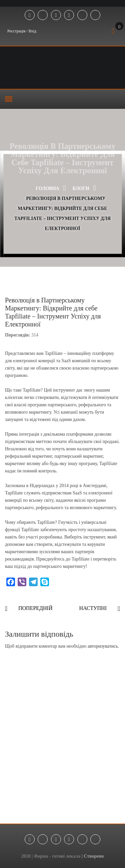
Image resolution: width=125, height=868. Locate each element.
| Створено (93, 856)
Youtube (69, 15)
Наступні (93, 608)
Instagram (56, 15)
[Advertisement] (62, 744)
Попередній (35, 608)
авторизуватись (103, 646)
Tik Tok (82, 15)
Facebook (30, 15)
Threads (95, 15)
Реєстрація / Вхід (22, 31)
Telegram (43, 15)
